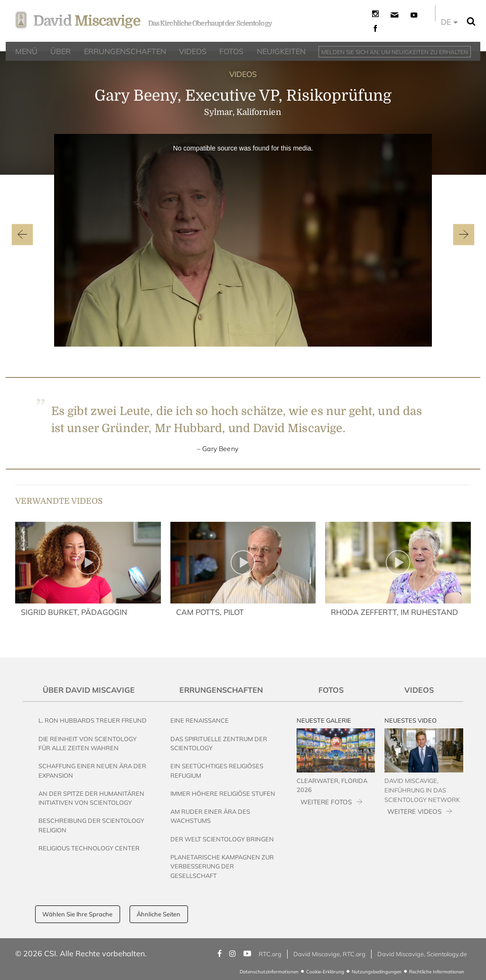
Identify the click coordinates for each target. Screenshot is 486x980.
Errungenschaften (221, 690)
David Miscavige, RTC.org (329, 954)
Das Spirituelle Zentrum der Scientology (219, 743)
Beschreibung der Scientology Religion (91, 825)
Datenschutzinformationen (269, 972)
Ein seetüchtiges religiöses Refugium (217, 770)
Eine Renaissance (200, 720)
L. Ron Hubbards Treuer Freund (93, 720)
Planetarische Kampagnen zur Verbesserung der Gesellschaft (222, 866)
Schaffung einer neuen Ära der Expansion (92, 770)
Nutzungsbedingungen (377, 972)
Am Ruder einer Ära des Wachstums (210, 816)
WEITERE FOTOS (326, 802)
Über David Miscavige (89, 690)
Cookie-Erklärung (325, 972)
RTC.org (270, 954)
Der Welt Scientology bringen (222, 839)
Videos (419, 690)
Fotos (331, 690)
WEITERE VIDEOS (414, 811)
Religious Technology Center (89, 848)
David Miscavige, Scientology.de (422, 954)
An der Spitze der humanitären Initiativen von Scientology (91, 798)
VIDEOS (243, 74)
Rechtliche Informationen (437, 972)
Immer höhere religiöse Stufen (223, 793)
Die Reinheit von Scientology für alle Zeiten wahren (88, 743)
